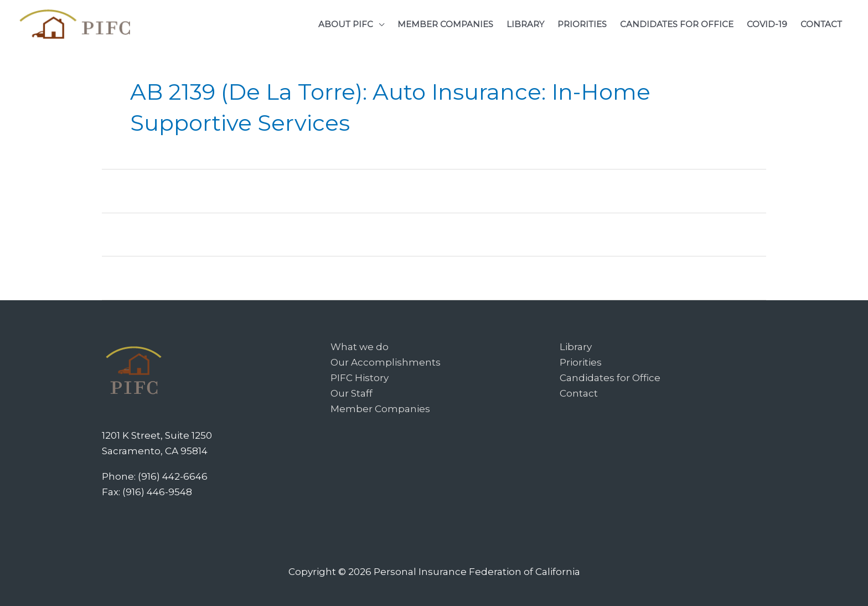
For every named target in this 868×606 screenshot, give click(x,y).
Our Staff (352, 393)
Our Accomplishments (386, 362)
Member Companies (380, 409)
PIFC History (360, 378)
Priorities (581, 362)
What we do (360, 347)
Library (576, 347)
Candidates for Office (610, 378)
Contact (579, 393)
